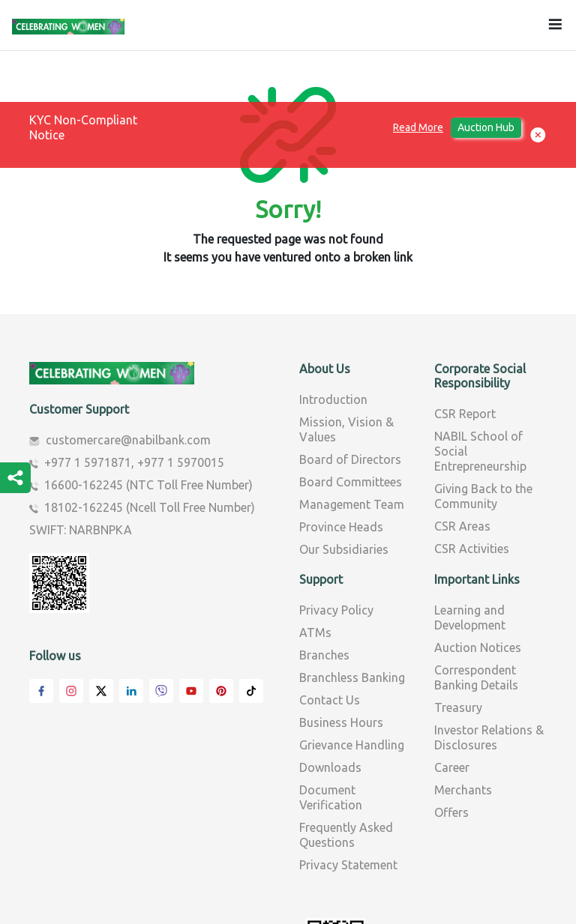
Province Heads (341, 426)
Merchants (463, 689)
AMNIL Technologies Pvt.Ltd (481, 904)
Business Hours (341, 622)
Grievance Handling (352, 644)
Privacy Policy (336, 510)
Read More (418, 127)
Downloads (330, 667)
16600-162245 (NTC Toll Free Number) (148, 384)
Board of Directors (350, 359)
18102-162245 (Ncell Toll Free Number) (150, 407)
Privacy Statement (348, 764)
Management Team (352, 404)
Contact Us (330, 600)
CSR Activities (472, 448)
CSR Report (465, 313)
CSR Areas (462, 426)
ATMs (315, 532)
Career (452, 667)
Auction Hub (486, 127)
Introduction (333, 299)
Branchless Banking (352, 577)
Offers (451, 712)
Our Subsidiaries (344, 449)
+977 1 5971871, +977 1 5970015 (134, 362)
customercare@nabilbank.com (128, 339)
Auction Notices (478, 547)
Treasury (458, 607)
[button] (538, 135)
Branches (324, 555)
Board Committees (351, 381)
